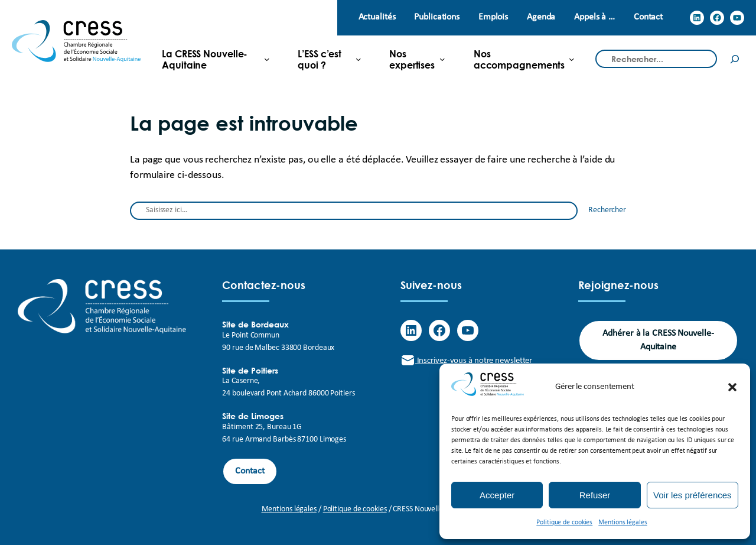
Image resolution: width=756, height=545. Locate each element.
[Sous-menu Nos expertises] (413, 59)
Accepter (497, 495)
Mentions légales (623, 523)
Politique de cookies (564, 523)
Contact (250, 471)
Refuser (595, 495)
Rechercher (607, 210)
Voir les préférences (693, 495)
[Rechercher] (735, 59)
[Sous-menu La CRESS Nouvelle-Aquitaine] (211, 59)
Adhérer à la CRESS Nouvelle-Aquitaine (658, 340)
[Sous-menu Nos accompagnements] (519, 59)
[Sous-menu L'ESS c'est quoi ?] (325, 59)
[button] (732, 387)
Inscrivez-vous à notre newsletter (467, 361)
